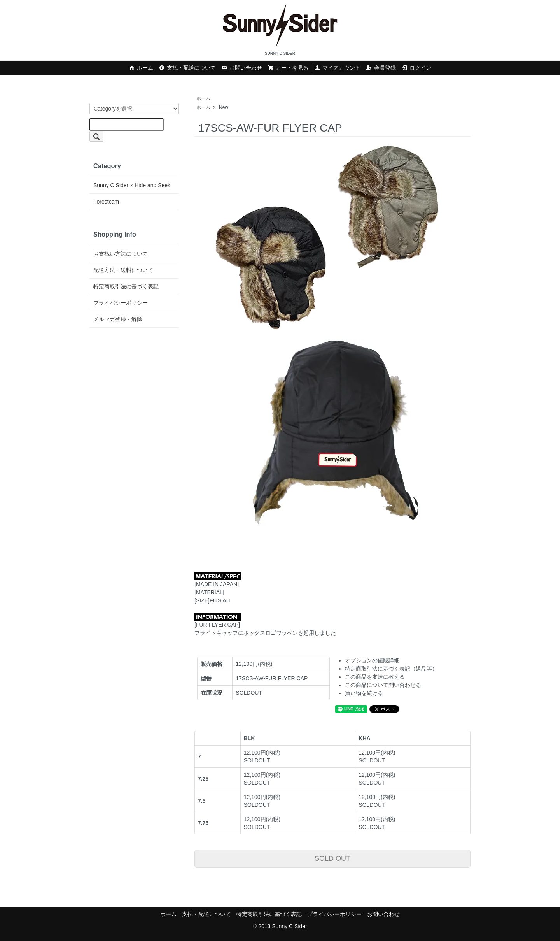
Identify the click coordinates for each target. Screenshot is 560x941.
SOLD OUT (332, 858)
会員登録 (381, 68)
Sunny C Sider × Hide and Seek (132, 185)
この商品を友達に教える (375, 677)
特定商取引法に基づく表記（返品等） (391, 669)
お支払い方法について (121, 254)
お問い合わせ (242, 68)
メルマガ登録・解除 (118, 319)
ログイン (416, 68)
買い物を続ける (364, 693)
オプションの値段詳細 (372, 660)
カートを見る (288, 68)
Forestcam (106, 202)
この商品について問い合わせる (383, 685)
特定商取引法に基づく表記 (126, 286)
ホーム (141, 68)
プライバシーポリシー (121, 303)
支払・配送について (187, 68)
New (224, 107)
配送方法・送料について (123, 270)
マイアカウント (337, 68)
